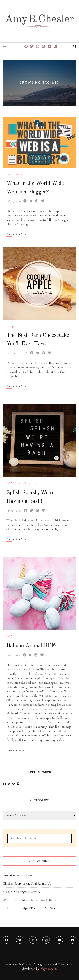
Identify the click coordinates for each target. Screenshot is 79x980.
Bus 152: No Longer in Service (22, 892)
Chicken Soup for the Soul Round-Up (27, 883)
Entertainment (16, 174)
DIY (9, 483)
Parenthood (32, 483)
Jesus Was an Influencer (18, 875)
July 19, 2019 (14, 201)
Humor (18, 483)
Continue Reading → (16, 234)
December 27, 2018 (17, 353)
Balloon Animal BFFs (32, 646)
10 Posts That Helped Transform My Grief (30, 908)
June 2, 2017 (13, 655)
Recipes (11, 326)
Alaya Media (48, 969)
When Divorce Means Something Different (30, 900)
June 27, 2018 (14, 510)
